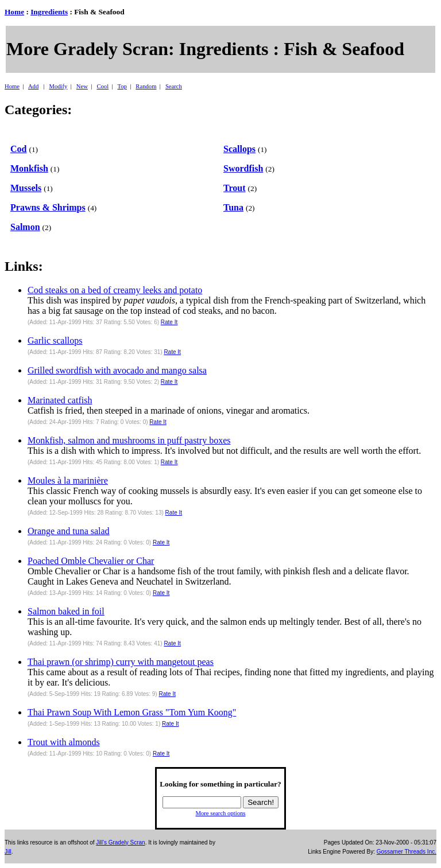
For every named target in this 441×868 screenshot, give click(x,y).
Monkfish (29, 168)
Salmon (25, 227)
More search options (220, 813)
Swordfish (243, 168)
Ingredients (49, 12)
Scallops (239, 149)
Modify (58, 86)
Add (33, 86)
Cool (102, 86)
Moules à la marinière (68, 480)
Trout (235, 188)
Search (174, 86)
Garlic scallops (55, 340)
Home (14, 12)
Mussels (26, 188)
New (82, 86)
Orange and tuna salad (69, 531)
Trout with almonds (64, 742)
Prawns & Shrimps (48, 207)
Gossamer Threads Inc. (407, 852)
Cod (18, 149)
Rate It (169, 322)
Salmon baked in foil (66, 611)
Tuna (233, 207)
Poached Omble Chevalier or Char (91, 561)
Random (146, 86)
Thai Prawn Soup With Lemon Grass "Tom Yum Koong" (132, 712)
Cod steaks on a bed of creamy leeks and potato (115, 290)
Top (122, 86)
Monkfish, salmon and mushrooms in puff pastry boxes (129, 440)
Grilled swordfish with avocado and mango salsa (117, 370)
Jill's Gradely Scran (120, 842)
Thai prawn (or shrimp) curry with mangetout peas (121, 662)
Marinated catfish (60, 400)
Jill (8, 852)
